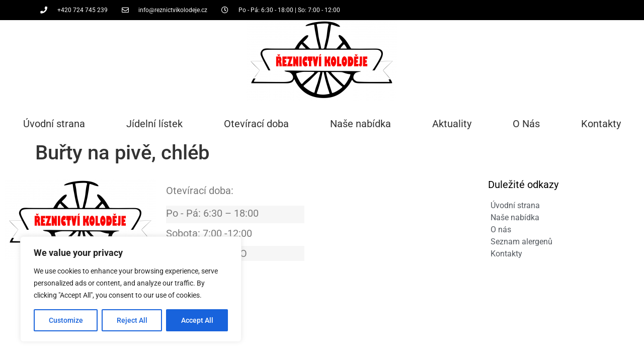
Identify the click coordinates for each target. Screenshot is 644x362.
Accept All (197, 320)
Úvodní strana (54, 124)
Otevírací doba (256, 124)
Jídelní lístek (154, 124)
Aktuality (452, 124)
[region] (131, 289)
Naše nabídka (360, 124)
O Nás (526, 124)
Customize (66, 320)
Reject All (132, 320)
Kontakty (601, 124)
